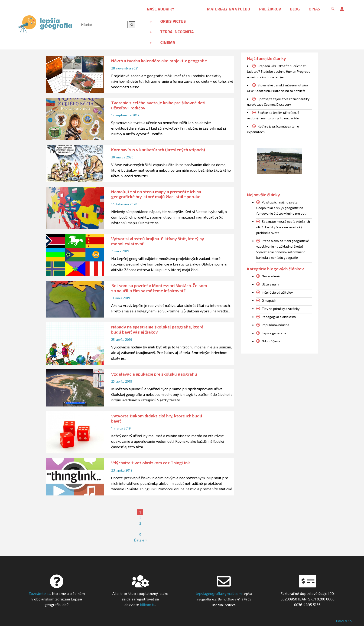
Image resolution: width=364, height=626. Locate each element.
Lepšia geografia (274, 333)
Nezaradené (271, 276)
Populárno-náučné (276, 325)
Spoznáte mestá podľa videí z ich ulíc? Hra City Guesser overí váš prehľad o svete (283, 227)
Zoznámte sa (39, 593)
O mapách (269, 300)
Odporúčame (271, 341)
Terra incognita (177, 32)
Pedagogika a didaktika (279, 317)
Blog (295, 9)
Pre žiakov (270, 9)
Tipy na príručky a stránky (281, 309)
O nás (314, 9)
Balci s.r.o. (344, 621)
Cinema (168, 42)
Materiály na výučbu (228, 9)
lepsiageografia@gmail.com (219, 593)
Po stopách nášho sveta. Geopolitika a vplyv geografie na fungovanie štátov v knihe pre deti (281, 208)
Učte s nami (270, 284)
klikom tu (147, 605)
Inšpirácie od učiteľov (277, 292)
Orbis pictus (173, 21)
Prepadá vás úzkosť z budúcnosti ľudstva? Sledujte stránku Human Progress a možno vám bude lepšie (279, 71)
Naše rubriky (160, 9)
